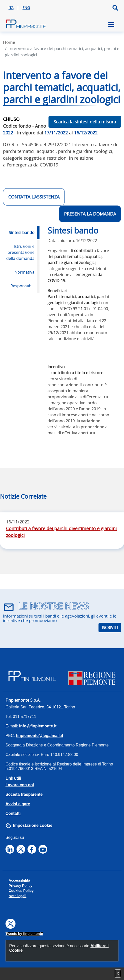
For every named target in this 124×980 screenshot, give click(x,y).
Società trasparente (24, 794)
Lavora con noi (20, 785)
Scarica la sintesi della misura (85, 122)
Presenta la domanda (90, 214)
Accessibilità (19, 880)
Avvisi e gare (18, 804)
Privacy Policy (21, 886)
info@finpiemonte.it (38, 726)
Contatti (13, 813)
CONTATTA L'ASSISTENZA (34, 197)
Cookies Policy (21, 891)
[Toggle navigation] (111, 25)
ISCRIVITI (110, 628)
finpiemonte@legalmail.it (40, 736)
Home (9, 42)
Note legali (18, 896)
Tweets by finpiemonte (24, 934)
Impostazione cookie (33, 825)
